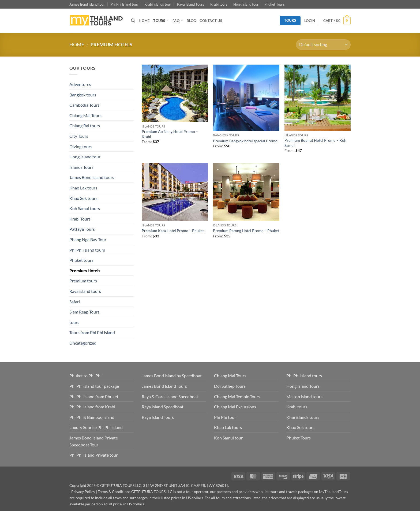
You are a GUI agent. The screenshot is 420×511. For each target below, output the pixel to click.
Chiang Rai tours (85, 126)
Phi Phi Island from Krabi (92, 407)
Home (77, 44)
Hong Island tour (85, 157)
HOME (144, 21)
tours (74, 322)
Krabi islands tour (158, 4)
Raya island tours (85, 291)
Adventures (80, 84)
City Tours (79, 136)
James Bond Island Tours (164, 386)
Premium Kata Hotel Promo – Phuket (173, 231)
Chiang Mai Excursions (235, 407)
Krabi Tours (80, 219)
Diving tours (81, 146)
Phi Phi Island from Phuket (94, 396)
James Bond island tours (92, 177)
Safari (75, 302)
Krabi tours (219, 4)
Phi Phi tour (225, 417)
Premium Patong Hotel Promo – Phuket (246, 231)
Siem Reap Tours (84, 312)
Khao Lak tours (83, 188)
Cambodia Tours (84, 105)
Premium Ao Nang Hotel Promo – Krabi (170, 134)
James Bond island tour (87, 4)
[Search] (133, 21)
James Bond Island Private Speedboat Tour (94, 441)
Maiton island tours (304, 396)
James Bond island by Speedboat (172, 376)
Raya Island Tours (191, 4)
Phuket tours (81, 260)
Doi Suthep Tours (230, 386)
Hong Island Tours (303, 386)
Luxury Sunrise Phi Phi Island (96, 427)
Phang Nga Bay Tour (88, 239)
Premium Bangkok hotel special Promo (245, 141)
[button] (310, 21)
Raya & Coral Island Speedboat (170, 396)
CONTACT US (211, 21)
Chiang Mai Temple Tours (237, 396)
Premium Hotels (85, 271)
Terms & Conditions (114, 492)
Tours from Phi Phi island (92, 332)
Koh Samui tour (228, 438)
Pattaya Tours (82, 229)
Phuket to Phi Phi (85, 376)
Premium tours (83, 281)
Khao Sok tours (83, 198)
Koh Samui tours (85, 208)
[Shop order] (323, 45)
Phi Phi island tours (87, 250)
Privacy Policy (83, 492)
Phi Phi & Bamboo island (92, 417)
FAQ (178, 20)
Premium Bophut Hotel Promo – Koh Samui (315, 143)
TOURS (161, 20)
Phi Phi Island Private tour (93, 455)
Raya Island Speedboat (163, 407)
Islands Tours (81, 167)
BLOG (191, 21)
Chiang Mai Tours (85, 115)
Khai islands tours (303, 417)
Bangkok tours (83, 95)
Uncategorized (83, 343)
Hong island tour (246, 4)
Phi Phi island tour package (94, 386)
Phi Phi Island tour (124, 4)
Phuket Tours (275, 4)
